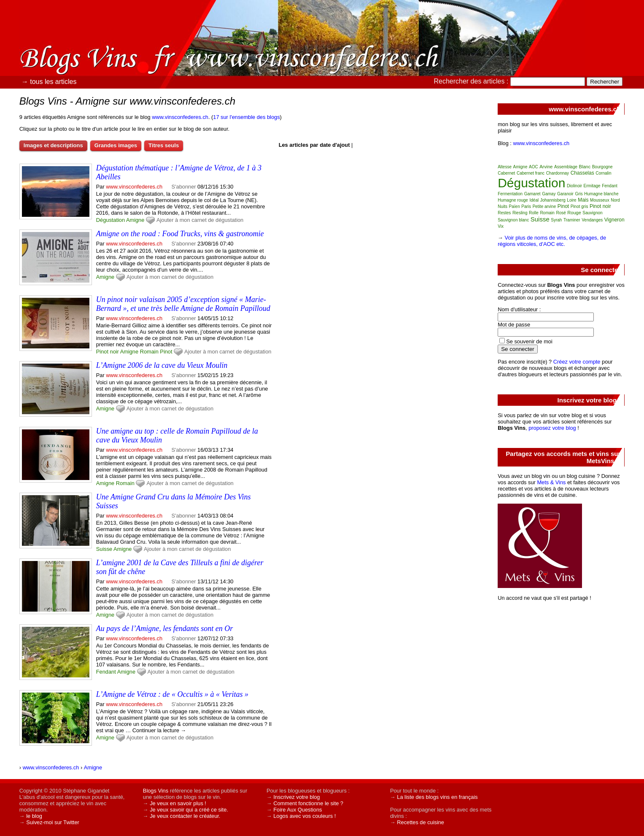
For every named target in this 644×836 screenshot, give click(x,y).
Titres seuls (164, 145)
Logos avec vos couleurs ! (304, 816)
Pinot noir (108, 352)
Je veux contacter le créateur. (185, 816)
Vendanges (592, 220)
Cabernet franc (531, 173)
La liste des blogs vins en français (437, 797)
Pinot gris (579, 206)
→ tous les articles (49, 82)
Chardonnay (558, 173)
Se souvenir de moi (529, 341)
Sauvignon (592, 213)
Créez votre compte (577, 362)
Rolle (534, 213)
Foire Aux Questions (298, 810)
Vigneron (614, 220)
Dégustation (110, 220)
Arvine (546, 167)
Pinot (166, 352)
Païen (515, 206)
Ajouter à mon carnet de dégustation (200, 220)
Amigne (135, 220)
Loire (571, 200)
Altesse (505, 167)
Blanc (585, 167)
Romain (149, 352)
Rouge (574, 213)
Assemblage (566, 167)
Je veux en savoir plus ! (178, 803)
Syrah (556, 220)
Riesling (520, 213)
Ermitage (592, 186)
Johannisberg (553, 200)
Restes (504, 213)
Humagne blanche (601, 194)
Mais (583, 200)
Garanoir (565, 194)
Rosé (561, 213)
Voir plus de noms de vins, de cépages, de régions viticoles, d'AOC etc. (552, 241)
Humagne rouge (513, 200)
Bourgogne (602, 167)
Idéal (534, 200)
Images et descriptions (53, 145)
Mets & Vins (551, 482)
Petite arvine (544, 206)
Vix (501, 226)
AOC (534, 167)
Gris (579, 194)
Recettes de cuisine (420, 822)
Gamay (549, 194)
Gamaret (532, 194)
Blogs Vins (156, 791)
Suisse (104, 549)
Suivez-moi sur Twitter (53, 822)
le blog (34, 816)
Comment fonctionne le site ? (308, 803)
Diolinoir (574, 186)
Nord (615, 200)
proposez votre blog (552, 428)
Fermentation (510, 194)
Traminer (572, 220)
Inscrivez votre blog (296, 797)
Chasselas (582, 173)
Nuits (503, 206)
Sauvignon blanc (513, 220)
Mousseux (600, 200)
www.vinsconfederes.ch (180, 117)
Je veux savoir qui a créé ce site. (189, 810)
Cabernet (506, 173)
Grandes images (116, 145)
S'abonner (184, 187)
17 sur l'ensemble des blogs (246, 117)
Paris (526, 206)
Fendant (106, 672)
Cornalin (603, 173)
